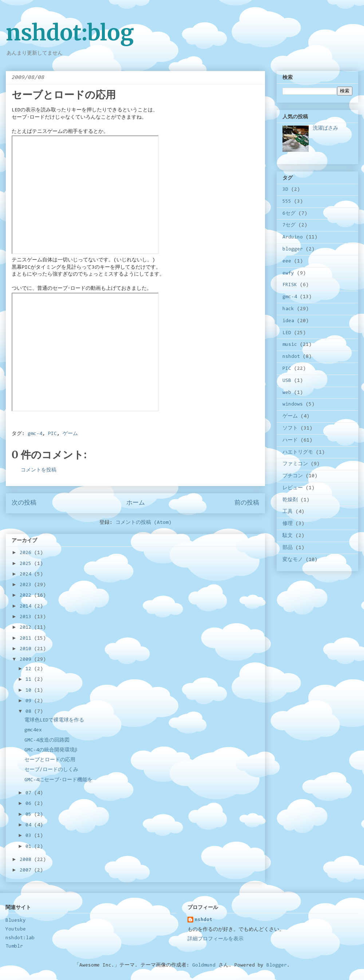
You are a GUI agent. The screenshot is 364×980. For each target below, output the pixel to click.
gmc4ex (33, 730)
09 (30, 701)
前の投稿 (247, 503)
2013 (27, 617)
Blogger (277, 965)
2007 (27, 870)
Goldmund (204, 965)
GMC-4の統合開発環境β (51, 750)
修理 (288, 524)
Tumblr (14, 947)
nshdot (291, 357)
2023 (27, 585)
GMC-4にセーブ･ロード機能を (58, 780)
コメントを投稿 (39, 470)
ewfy (288, 273)
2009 (27, 660)
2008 (27, 860)
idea (288, 321)
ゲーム (70, 434)
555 (287, 202)
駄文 (288, 536)
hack (288, 309)
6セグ (289, 214)
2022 (27, 596)
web (287, 393)
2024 (27, 574)
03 (30, 836)
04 (30, 825)
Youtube (16, 929)
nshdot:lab (20, 938)
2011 (27, 639)
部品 (288, 548)
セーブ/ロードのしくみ (51, 770)
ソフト (290, 428)
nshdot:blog (70, 33)
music (290, 345)
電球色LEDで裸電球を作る (54, 720)
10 (30, 691)
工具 (288, 512)
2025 (27, 564)
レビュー (293, 488)
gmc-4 (35, 434)
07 (30, 793)
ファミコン (295, 464)
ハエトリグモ (298, 453)
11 (30, 680)
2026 (27, 553)
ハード (290, 440)
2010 (27, 649)
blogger (293, 249)
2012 (27, 628)
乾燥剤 (290, 500)
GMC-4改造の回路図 (47, 740)
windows (293, 404)
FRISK (290, 285)
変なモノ (293, 560)
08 (30, 712)
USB (287, 381)
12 (30, 669)
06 (30, 804)
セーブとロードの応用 (50, 760)
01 (30, 847)
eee (287, 261)
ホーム (136, 503)
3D (285, 190)
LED (287, 333)
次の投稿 (24, 503)
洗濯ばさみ (325, 129)
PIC (52, 434)
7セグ (289, 225)
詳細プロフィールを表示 (215, 939)
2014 (27, 606)
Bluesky (16, 921)
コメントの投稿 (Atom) (143, 523)
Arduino (293, 237)
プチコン (293, 476)
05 (30, 815)
